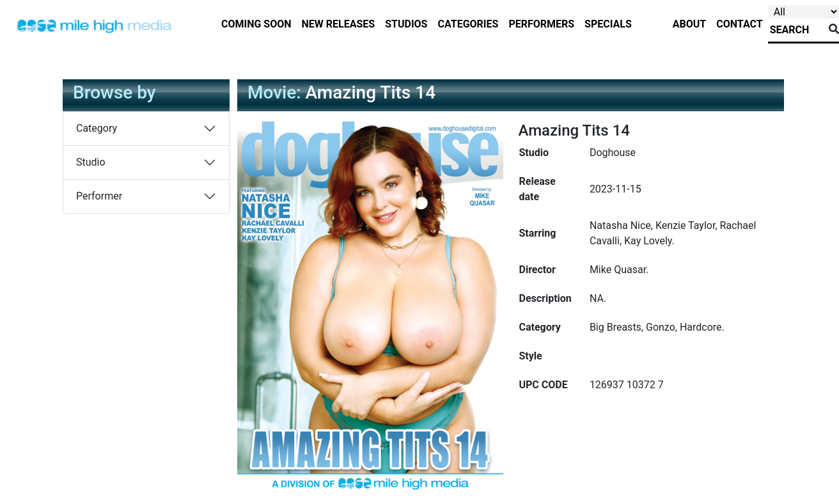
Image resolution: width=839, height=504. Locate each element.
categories (468, 24)
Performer (99, 196)
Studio (91, 162)
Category (97, 128)
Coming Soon (256, 24)
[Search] (796, 30)
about (689, 24)
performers (541, 24)
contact (739, 24)
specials (608, 24)
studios (406, 24)
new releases (339, 24)
